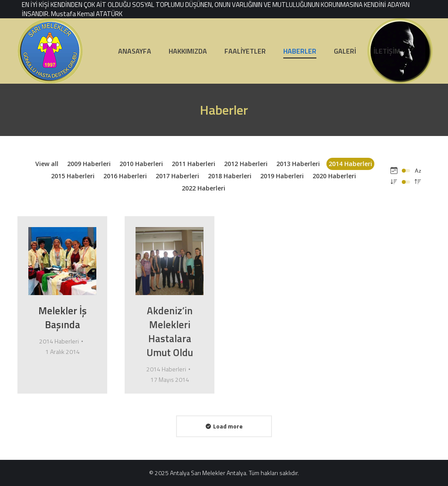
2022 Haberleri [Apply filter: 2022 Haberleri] (204, 188)
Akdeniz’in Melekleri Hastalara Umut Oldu (170, 331)
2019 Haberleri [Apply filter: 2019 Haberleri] (282, 176)
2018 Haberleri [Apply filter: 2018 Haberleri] (230, 176)
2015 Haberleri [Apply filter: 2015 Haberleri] (73, 176)
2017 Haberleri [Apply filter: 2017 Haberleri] (177, 176)
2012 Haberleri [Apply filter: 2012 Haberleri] (246, 164)
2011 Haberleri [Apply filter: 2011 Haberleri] (193, 164)
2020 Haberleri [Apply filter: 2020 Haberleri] (334, 176)
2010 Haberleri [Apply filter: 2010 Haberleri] (141, 164)
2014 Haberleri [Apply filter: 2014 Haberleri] (350, 164)
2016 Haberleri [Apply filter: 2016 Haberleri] (125, 176)
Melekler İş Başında (63, 318)
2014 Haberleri (59, 341)
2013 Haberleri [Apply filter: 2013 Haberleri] (298, 164)
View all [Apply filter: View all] (47, 164)
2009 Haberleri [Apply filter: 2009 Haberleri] (89, 164)
